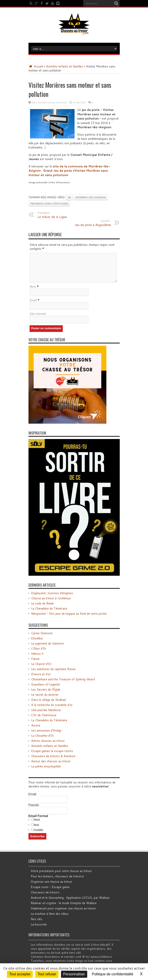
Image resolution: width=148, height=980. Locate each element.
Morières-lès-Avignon (91, 197)
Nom (33, 287)
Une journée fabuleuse (46, 710)
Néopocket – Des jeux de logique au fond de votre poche (69, 614)
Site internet (38, 314)
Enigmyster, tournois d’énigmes (52, 593)
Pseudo (34, 805)
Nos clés (36, 919)
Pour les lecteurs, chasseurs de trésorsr (57, 876)
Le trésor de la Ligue (65, 215)
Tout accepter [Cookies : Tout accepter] (20, 974)
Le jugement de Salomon (48, 643)
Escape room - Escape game (50, 887)
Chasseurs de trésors (45, 892)
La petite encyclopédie (46, 766)
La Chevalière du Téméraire (49, 608)
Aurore (36, 725)
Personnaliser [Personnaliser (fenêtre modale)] (74, 974)
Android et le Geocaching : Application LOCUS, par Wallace (70, 898)
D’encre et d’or (41, 674)
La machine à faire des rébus (50, 914)
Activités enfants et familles (65, 66)
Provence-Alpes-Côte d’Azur (49, 203)
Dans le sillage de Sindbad (48, 700)
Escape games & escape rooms (52, 751)
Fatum (35, 659)
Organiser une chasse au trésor (52, 882)
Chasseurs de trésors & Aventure (53, 756)
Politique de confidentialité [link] (113, 974)
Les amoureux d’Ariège (46, 730)
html (37, 820)
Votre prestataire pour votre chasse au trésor (61, 871)
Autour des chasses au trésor (51, 761)
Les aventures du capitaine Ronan (53, 669)
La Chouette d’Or (43, 736)
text (37, 825)
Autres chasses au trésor (48, 741)
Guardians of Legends (46, 684)
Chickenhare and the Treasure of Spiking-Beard (63, 679)
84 (69, 197)
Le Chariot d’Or (41, 664)
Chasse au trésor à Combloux (51, 598)
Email (33, 300)
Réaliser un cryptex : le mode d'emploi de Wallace (64, 903)
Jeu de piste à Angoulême (84, 223)
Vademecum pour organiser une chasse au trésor (63, 908)
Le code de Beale (42, 603)
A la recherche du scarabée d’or (52, 705)
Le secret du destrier (45, 695)
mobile (39, 830)
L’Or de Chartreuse (44, 715)
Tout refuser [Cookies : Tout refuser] (47, 974)
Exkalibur (37, 638)
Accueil (36, 66)
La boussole (39, 924)
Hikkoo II (37, 654)
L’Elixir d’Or (39, 649)
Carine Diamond (42, 633)
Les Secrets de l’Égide (46, 689)
